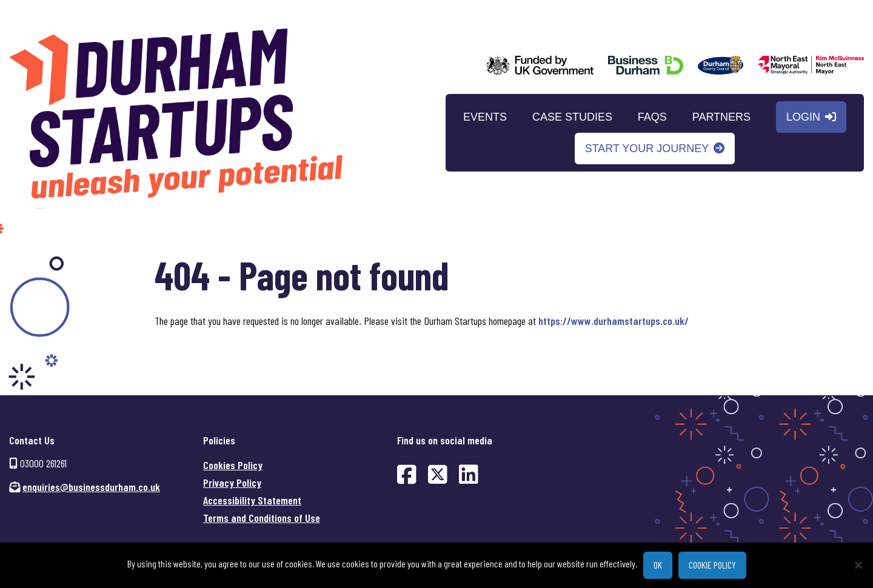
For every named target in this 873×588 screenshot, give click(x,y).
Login (803, 118)
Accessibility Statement (252, 500)
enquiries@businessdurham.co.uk (91, 487)
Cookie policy (712, 565)
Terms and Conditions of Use (262, 518)
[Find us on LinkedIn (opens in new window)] (469, 474)
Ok (658, 565)
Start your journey (647, 150)
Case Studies (572, 118)
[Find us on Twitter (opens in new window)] (438, 474)
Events (485, 118)
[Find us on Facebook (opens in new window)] (407, 474)
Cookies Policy (233, 465)
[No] (858, 565)
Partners (721, 118)
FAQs (652, 118)
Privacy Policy (232, 483)
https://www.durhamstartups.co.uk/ (614, 321)
